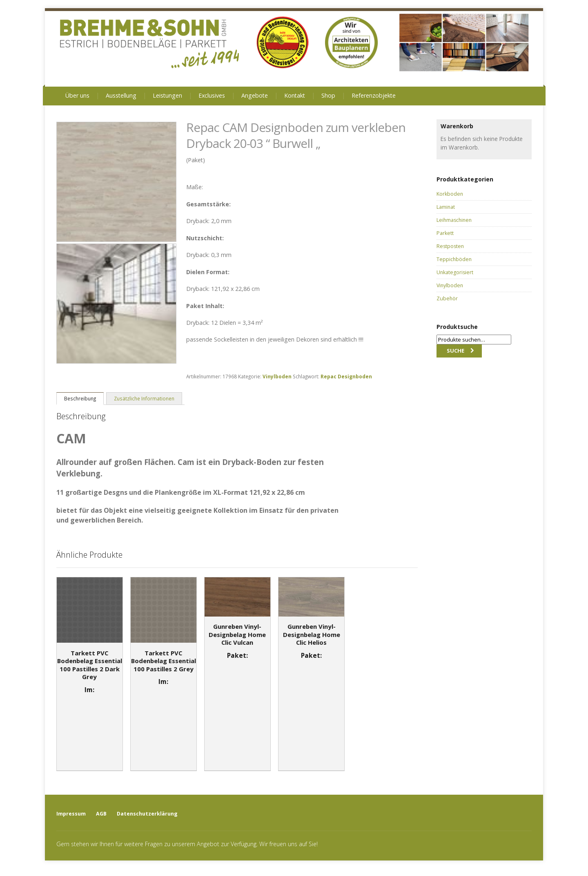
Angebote (255, 95)
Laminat (446, 207)
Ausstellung (121, 95)
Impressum (71, 814)
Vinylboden (277, 376)
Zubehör (447, 298)
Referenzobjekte (374, 95)
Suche (455, 351)
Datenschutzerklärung (147, 814)
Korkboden (450, 194)
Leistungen (167, 95)
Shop (328, 95)
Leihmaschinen (454, 220)
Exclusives (212, 95)
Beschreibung (80, 398)
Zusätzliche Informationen (144, 398)
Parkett (445, 233)
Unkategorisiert (455, 272)
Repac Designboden (346, 376)
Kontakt (295, 95)
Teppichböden (454, 259)
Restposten (450, 246)
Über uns (77, 95)
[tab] (80, 398)
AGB (101, 814)
